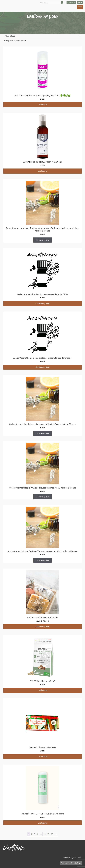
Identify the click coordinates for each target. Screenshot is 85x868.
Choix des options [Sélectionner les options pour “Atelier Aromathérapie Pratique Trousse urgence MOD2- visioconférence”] (42, 497)
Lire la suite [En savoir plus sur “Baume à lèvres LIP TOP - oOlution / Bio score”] (43, 823)
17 (48, 834)
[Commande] (42, 36)
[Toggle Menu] (80, 7)
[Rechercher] (62, 3)
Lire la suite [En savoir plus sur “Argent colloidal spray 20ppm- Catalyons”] (43, 171)
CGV (80, 858)
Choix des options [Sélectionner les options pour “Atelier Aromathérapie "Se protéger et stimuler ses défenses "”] (42, 367)
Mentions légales (70, 858)
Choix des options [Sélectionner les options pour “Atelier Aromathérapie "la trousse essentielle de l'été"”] (42, 303)
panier (80, 3)
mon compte (71, 3)
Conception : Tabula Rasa (71, 863)
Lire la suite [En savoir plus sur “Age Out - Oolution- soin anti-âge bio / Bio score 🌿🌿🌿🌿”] (43, 105)
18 (52, 834)
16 (44, 834)
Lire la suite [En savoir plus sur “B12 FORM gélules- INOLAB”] (43, 690)
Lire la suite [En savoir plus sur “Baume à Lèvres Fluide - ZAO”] (43, 757)
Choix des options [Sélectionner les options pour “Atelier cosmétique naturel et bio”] (42, 627)
